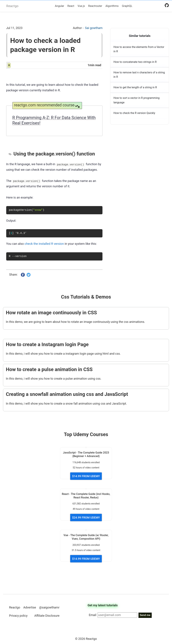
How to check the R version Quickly (134, 113)
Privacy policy (18, 616)
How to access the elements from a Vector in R (139, 49)
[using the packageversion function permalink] (11, 154)
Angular (59, 6)
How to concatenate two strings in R (135, 62)
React (71, 6)
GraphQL (127, 6)
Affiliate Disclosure (47, 616)
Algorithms (112, 6)
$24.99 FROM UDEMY (86, 518)
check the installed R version (44, 244)
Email (93, 615)
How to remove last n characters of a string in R (139, 75)
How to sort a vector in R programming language (136, 100)
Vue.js (81, 6)
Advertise (30, 607)
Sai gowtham (94, 28)
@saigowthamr (49, 607)
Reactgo (13, 6)
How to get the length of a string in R (135, 87)
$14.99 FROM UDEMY (86, 476)
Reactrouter (95, 6)
